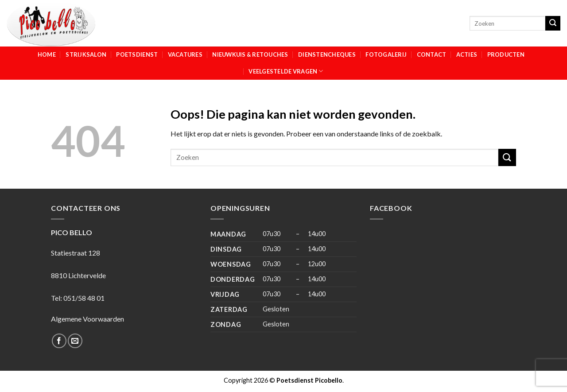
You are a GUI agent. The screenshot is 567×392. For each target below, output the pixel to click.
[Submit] (553, 23)
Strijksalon (86, 54)
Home (47, 54)
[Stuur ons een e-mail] (75, 341)
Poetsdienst (137, 54)
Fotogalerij (386, 54)
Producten (506, 54)
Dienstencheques (327, 54)
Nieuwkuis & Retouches (250, 54)
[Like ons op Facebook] (59, 341)
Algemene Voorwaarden (87, 319)
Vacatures (185, 54)
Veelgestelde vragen (286, 71)
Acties (467, 54)
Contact (432, 54)
